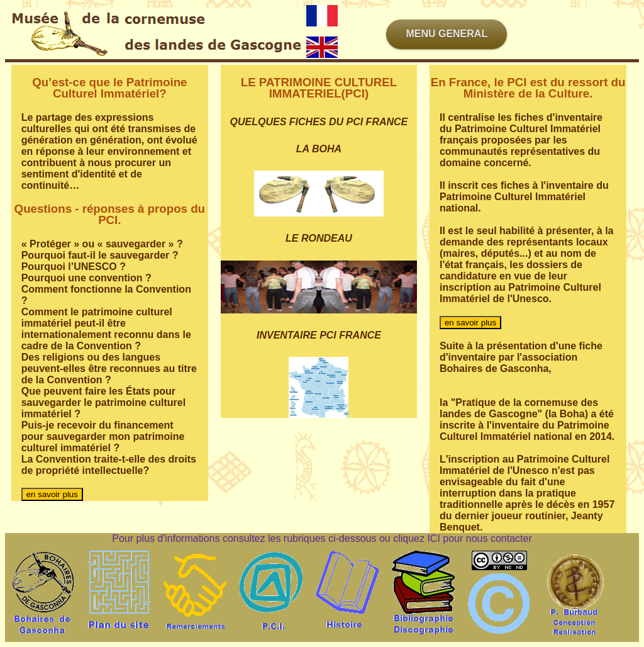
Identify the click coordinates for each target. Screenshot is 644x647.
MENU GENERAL (447, 34)
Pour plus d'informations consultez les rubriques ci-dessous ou (253, 538)
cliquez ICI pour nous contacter (463, 538)
